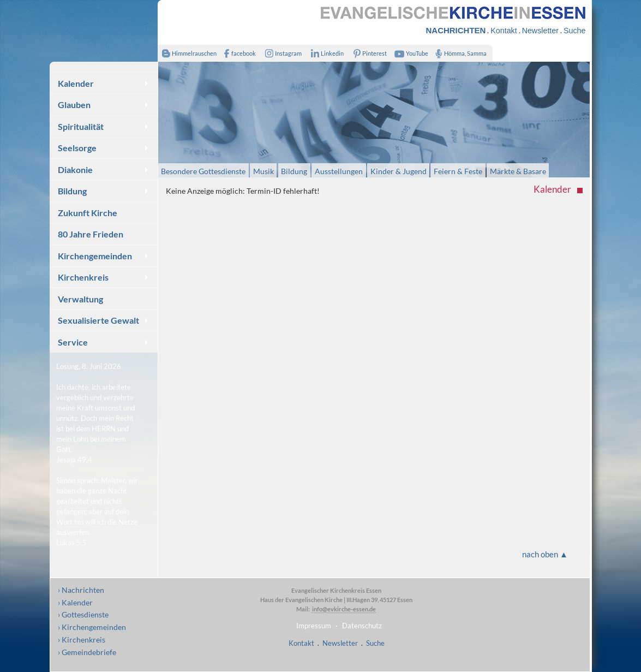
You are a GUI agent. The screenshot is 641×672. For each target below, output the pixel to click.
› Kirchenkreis (82, 640)
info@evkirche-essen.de (343, 609)
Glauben (74, 105)
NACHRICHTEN (456, 30)
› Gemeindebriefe (87, 652)
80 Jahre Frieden (91, 234)
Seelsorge (77, 148)
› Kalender (75, 602)
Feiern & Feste (458, 171)
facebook (238, 53)
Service (73, 342)
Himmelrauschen (187, 53)
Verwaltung (80, 299)
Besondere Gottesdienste (203, 171)
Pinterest (368, 53)
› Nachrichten (81, 590)
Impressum (314, 626)
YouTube (410, 53)
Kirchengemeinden (95, 256)
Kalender (76, 83)
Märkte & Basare (518, 171)
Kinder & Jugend (399, 171)
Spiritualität (81, 126)
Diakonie (75, 170)
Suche (574, 31)
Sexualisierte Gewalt (98, 320)
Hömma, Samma (459, 53)
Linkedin (325, 53)
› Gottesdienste (83, 614)
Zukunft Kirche (88, 213)
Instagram (281, 53)
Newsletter (540, 31)
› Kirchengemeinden (92, 627)
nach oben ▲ (545, 554)
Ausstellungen (339, 171)
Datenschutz (362, 626)
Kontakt (504, 31)
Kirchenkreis (83, 277)
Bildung (72, 191)
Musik (263, 171)
